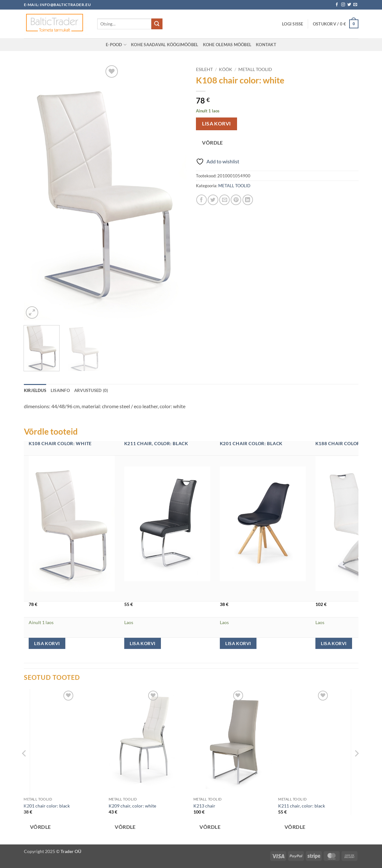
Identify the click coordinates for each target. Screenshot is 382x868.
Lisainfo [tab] (60, 390)
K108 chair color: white (60, 443)
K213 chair (204, 806)
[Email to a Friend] (224, 200)
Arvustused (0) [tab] (91, 390)
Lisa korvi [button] (47, 643)
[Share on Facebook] (202, 200)
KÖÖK (226, 69)
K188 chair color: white (347, 443)
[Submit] (157, 24)
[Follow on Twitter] (349, 5)
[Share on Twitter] (213, 200)
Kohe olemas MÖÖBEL (227, 45)
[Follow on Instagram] (343, 5)
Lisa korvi (216, 124)
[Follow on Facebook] (337, 5)
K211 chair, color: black (156, 443)
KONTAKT (266, 45)
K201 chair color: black (251, 443)
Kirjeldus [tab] (35, 390)
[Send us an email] (355, 5)
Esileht (204, 69)
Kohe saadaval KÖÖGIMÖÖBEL (165, 45)
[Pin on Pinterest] (236, 200)
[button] (293, 24)
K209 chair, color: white (132, 806)
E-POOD (116, 45)
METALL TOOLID (255, 69)
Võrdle (213, 143)
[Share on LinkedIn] (248, 200)
